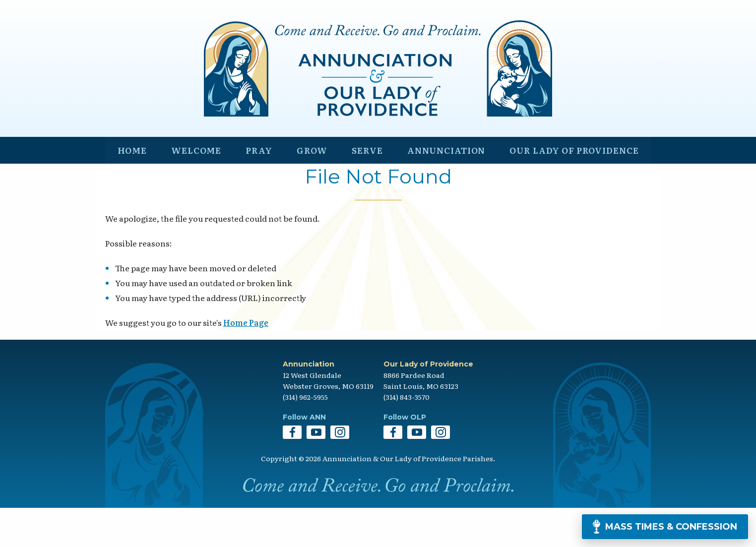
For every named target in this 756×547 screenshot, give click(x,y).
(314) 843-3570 (407, 436)
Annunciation (440, 187)
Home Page (246, 362)
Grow (307, 187)
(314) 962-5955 (305, 436)
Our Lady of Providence (572, 187)
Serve (361, 187)
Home (131, 187)
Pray (256, 187)
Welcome (194, 187)
